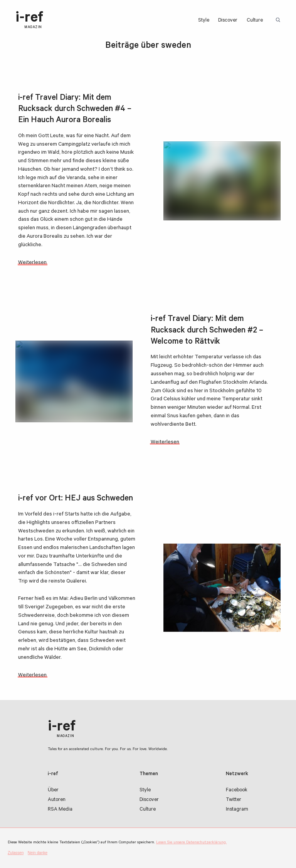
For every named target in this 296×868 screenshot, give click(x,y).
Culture (255, 21)
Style (204, 21)
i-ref (29, 20)
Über (53, 791)
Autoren (57, 800)
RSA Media (60, 810)
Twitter (234, 800)
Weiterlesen (32, 263)
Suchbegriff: (279, 20)
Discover (228, 21)
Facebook (237, 791)
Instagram (237, 810)
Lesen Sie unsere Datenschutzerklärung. (191, 843)
